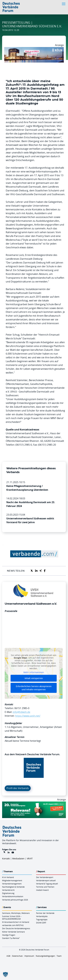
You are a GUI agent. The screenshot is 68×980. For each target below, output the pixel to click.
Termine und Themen (45, 887)
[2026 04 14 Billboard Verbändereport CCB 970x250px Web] (34, 49)
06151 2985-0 (22, 708)
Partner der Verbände (45, 913)
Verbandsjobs (42, 916)
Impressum (29, 956)
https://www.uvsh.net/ (28, 716)
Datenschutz (17, 956)
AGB (8, 956)
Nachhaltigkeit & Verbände (13, 887)
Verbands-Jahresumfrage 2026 (15, 900)
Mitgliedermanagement (12, 880)
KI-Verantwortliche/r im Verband (16, 922)
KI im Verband (8, 877)
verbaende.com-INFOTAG (13, 925)
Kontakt (6, 859)
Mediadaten (18, 859)
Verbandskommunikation (13, 896)
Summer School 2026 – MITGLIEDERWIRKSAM (12, 918)
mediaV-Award (42, 890)
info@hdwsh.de (21, 712)
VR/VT (30, 859)
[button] (5, 975)
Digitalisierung (8, 893)
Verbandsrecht (8, 890)
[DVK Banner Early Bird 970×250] (34, 803)
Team (59, 956)
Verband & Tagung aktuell (47, 884)
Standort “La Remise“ (11, 938)
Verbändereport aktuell (46, 880)
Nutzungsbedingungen (45, 956)
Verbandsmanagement (12, 884)
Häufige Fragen (9, 935)
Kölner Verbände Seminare (13, 932)
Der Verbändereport (45, 877)
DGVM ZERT (41, 923)
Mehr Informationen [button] (34, 672)
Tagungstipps (42, 919)
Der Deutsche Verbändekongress (16, 928)
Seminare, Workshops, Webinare (16, 913)
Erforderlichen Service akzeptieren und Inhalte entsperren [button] (34, 688)
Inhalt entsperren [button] (34, 678)
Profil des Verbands (18, 788)
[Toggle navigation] (64, 4)
